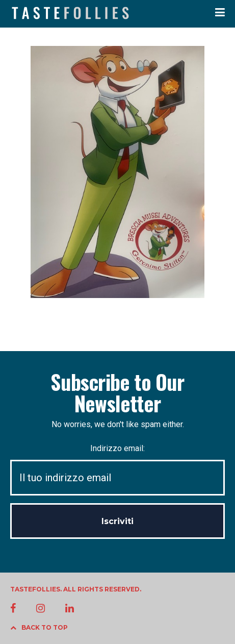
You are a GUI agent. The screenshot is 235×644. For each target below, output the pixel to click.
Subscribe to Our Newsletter (117, 392)
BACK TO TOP (39, 627)
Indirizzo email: (118, 470)
